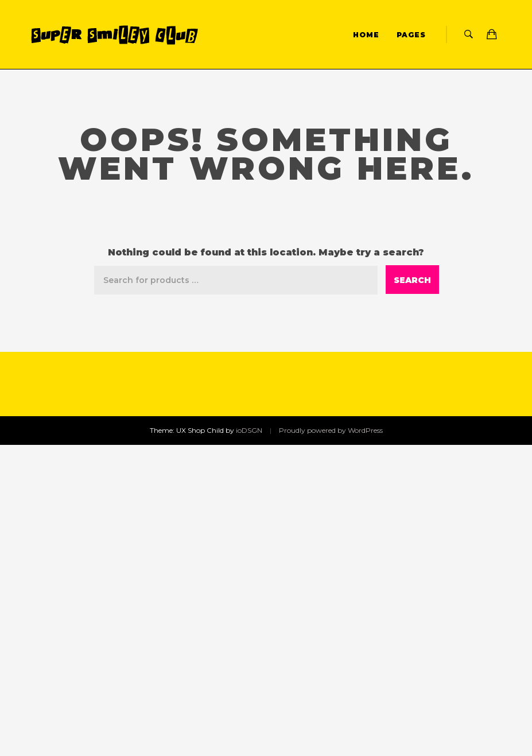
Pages (411, 35)
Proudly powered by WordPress (331, 430)
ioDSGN (249, 430)
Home (366, 35)
